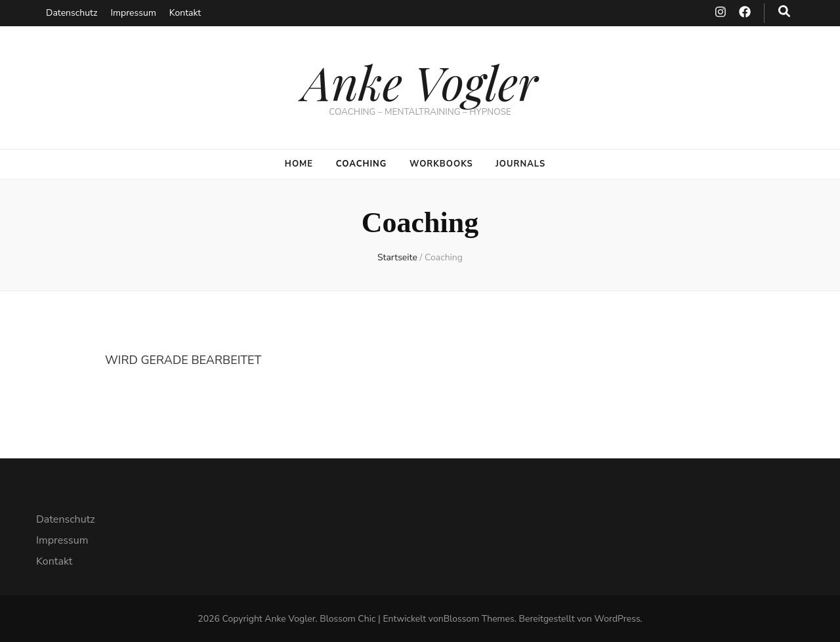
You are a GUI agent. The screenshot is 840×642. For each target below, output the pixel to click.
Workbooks (441, 164)
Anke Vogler (420, 82)
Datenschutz (72, 13)
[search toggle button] (784, 11)
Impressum (133, 13)
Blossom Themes (479, 619)
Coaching (362, 164)
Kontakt (185, 13)
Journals (520, 164)
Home (299, 164)
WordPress (618, 619)
